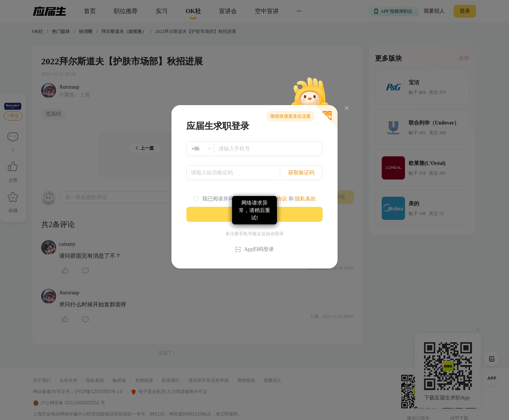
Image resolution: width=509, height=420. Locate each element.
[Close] (347, 108)
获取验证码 (301, 173)
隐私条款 (305, 199)
